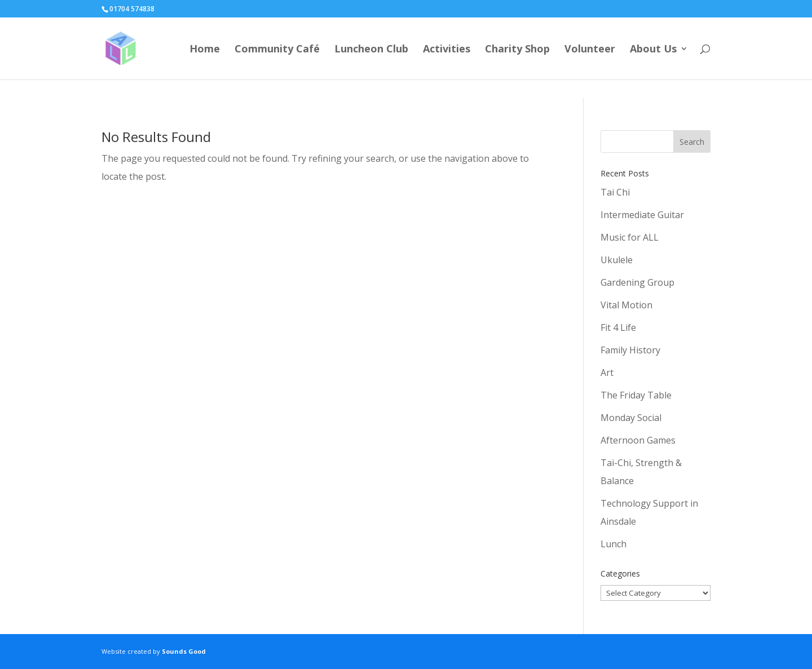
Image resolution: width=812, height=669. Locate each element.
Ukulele (617, 260)
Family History (630, 350)
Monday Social (631, 418)
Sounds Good (184, 651)
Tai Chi (615, 192)
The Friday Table (636, 395)
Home (205, 50)
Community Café (277, 50)
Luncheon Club (371, 50)
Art (607, 373)
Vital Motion (626, 305)
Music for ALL (630, 237)
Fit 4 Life (618, 327)
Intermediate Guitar (642, 215)
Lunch (614, 544)
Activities (447, 50)
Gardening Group (637, 282)
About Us (653, 50)
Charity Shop (517, 50)
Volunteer (590, 50)
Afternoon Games (638, 440)
